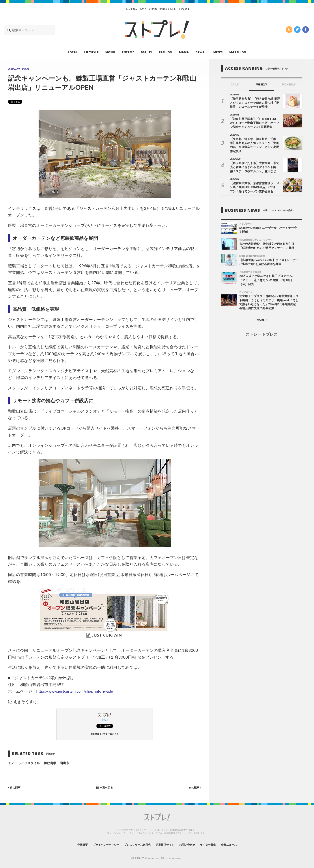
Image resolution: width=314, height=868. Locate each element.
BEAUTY (147, 52)
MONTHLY (289, 84)
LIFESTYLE (91, 52)
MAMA (184, 52)
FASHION (166, 52)
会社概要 (71, 845)
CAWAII (201, 52)
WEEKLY (262, 84)
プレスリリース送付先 (135, 845)
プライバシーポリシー (98, 845)
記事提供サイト (166, 845)
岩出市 (65, 763)
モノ (11, 763)
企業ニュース (240, 845)
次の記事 (194, 787)
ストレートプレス (262, 335)
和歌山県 (50, 763)
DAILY (235, 84)
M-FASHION (238, 52)
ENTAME (128, 52)
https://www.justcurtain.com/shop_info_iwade (78, 691)
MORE (262, 321)
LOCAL (73, 52)
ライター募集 (216, 845)
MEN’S (218, 52)
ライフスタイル (29, 763)
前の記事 (15, 787)
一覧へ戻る (105, 787)
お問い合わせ (192, 845)
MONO (110, 52)
